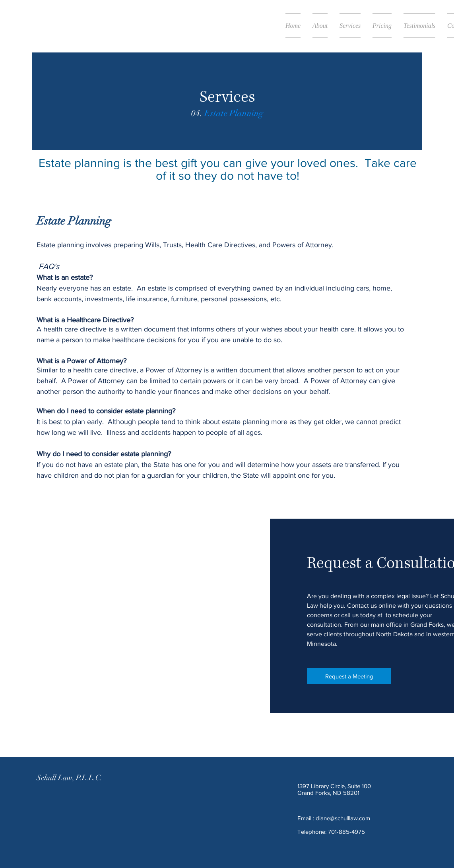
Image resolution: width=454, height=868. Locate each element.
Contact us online (372, 605)
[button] (350, 26)
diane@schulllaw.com (343, 818)
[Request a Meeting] (349, 676)
